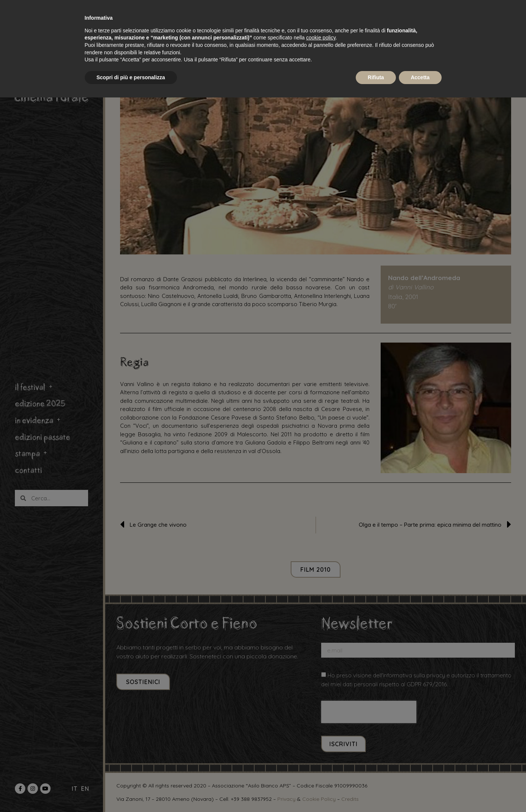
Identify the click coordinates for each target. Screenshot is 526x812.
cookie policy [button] (321, 38)
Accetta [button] (420, 77)
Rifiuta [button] (376, 77)
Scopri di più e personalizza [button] (131, 77)
